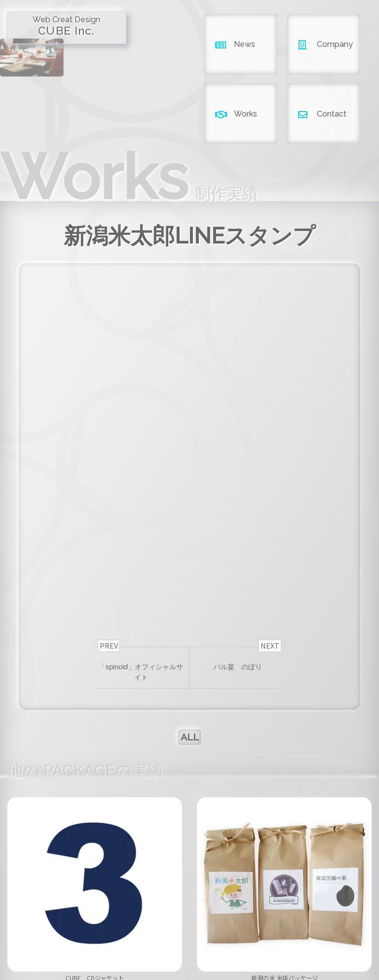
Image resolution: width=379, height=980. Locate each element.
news (134, 938)
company (189, 938)
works (244, 938)
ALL (190, 606)
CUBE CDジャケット (95, 853)
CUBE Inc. (47, 25)
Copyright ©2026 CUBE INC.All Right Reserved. (189, 960)
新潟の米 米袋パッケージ (284, 853)
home (79, 938)
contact (300, 938)
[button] (178, 868)
